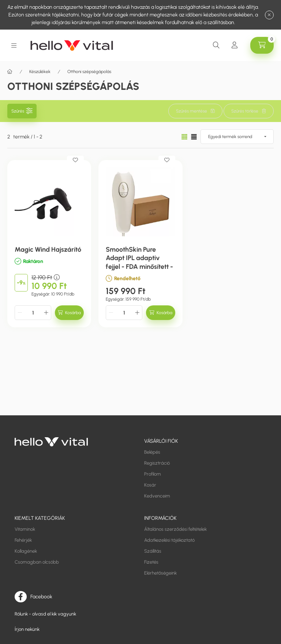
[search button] (216, 45)
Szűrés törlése (245, 111)
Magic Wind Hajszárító (48, 249)
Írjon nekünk (27, 629)
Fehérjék (23, 540)
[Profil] (235, 45)
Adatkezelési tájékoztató (169, 540)
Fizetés (151, 562)
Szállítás (153, 551)
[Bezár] (269, 15)
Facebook (41, 596)
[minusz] (20, 313)
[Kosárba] (69, 313)
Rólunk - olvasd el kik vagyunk (45, 614)
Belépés (152, 452)
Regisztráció (157, 463)
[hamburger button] (14, 45)
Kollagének (26, 551)
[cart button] (262, 45)
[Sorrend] (237, 137)
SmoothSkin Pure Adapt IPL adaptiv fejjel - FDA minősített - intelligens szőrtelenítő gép (139, 267)
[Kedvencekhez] (75, 160)
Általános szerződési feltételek (175, 529)
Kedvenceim (157, 496)
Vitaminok (25, 529)
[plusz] (46, 313)
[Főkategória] (10, 72)
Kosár (150, 485)
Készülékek (40, 72)
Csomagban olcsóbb (37, 562)
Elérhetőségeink (160, 573)
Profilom (153, 474)
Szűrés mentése (192, 111)
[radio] (194, 137)
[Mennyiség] (33, 313)
